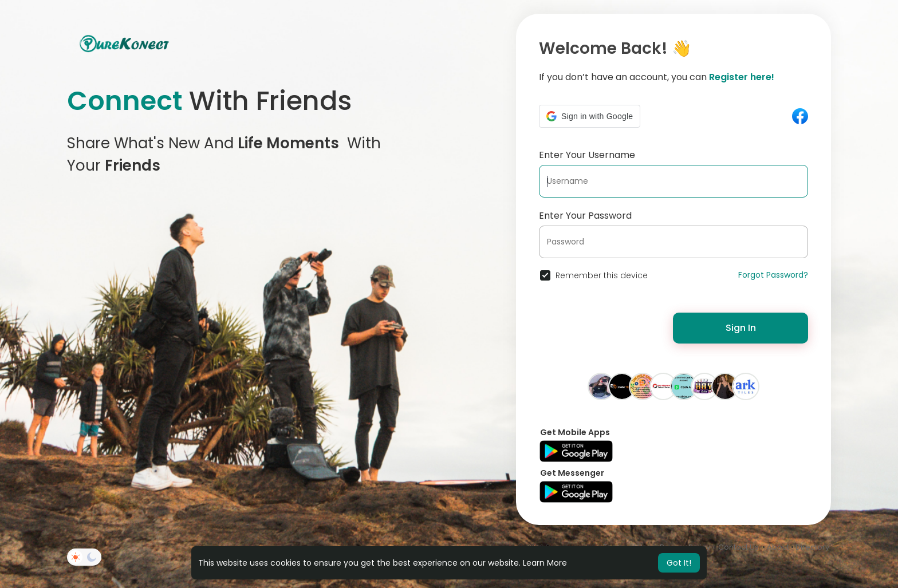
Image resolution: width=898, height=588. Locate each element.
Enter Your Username (587, 155)
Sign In (741, 328)
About (778, 547)
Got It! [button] (679, 563)
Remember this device (602, 275)
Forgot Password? (773, 275)
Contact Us (739, 547)
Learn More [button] (545, 563)
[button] (590, 116)
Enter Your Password (585, 216)
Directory (812, 547)
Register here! (742, 77)
